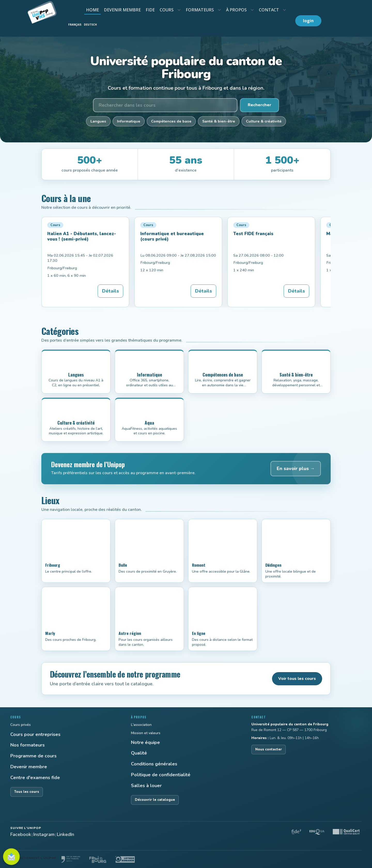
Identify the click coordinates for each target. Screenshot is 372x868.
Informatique (129, 121)
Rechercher (259, 105)
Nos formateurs (28, 745)
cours (167, 10)
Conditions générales (154, 764)
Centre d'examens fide (35, 778)
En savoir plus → (296, 468)
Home (92, 10)
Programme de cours (33, 756)
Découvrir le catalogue (155, 800)
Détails (110, 291)
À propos (236, 10)
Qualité (139, 753)
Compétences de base (171, 121)
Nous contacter (269, 749)
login (308, 21)
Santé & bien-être (219, 121)
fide (150, 10)
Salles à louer (146, 786)
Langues (98, 121)
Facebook (21, 834)
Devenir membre (29, 767)
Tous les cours (27, 792)
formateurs (200, 10)
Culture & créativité (264, 121)
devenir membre (122, 10)
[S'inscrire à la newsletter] (11, 857)
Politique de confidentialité (161, 775)
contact (269, 10)
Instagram (44, 834)
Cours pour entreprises (35, 734)
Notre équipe (145, 742)
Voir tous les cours (297, 679)
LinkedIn (65, 834)
